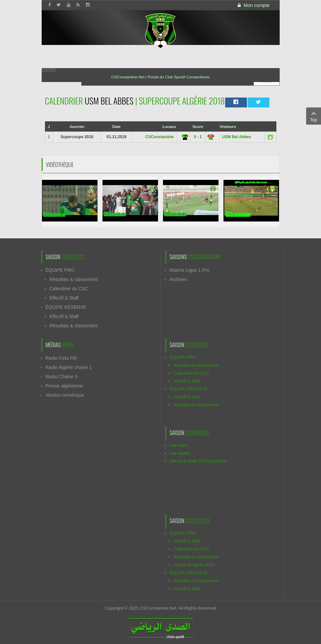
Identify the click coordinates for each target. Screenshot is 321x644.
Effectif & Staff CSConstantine (198, 461)
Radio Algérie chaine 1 (69, 367)
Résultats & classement (74, 279)
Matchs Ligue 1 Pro (190, 270)
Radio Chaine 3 (62, 377)
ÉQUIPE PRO (60, 270)
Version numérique (65, 395)
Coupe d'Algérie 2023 (194, 565)
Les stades (180, 453)
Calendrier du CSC (69, 289)
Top (314, 116)
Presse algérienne (64, 386)
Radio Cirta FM (61, 358)
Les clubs (179, 445)
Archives (179, 279)
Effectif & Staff (64, 298)
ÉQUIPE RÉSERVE (66, 307)
